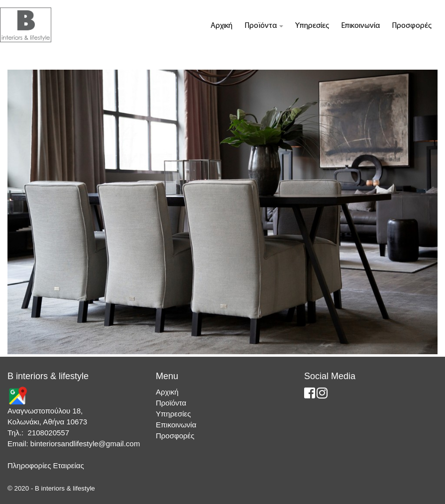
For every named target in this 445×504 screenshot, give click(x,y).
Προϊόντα (264, 26)
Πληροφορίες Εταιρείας (46, 465)
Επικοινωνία (360, 26)
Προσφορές (412, 26)
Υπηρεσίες (312, 26)
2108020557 (49, 433)
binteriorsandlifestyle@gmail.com (85, 444)
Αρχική (222, 26)
